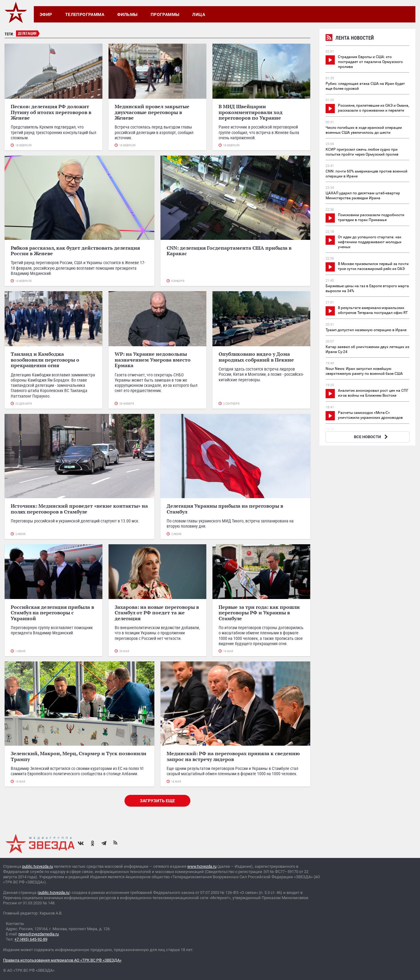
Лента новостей (350, 39)
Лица (199, 14)
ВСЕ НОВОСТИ (372, 437)
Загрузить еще (157, 801)
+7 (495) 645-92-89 (31, 939)
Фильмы (127, 14)
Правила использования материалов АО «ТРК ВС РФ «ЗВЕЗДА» (62, 960)
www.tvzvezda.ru (202, 866)
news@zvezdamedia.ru (39, 934)
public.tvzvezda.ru (38, 866)
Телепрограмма (85, 14)
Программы (165, 14)
